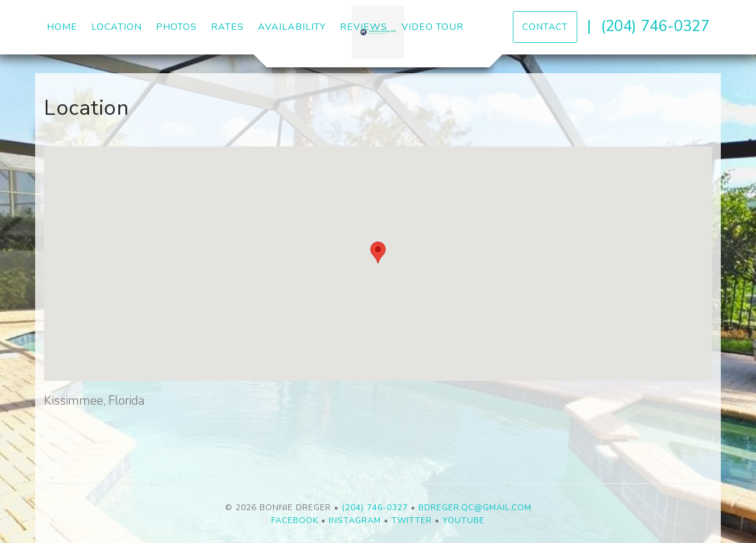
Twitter (412, 520)
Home (62, 27)
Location (117, 27)
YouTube (464, 520)
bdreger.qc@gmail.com (475, 508)
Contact (545, 27)
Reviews (364, 27)
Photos (176, 27)
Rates (227, 27)
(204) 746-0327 (655, 26)
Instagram (355, 520)
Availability (292, 27)
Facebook (295, 520)
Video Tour (433, 27)
